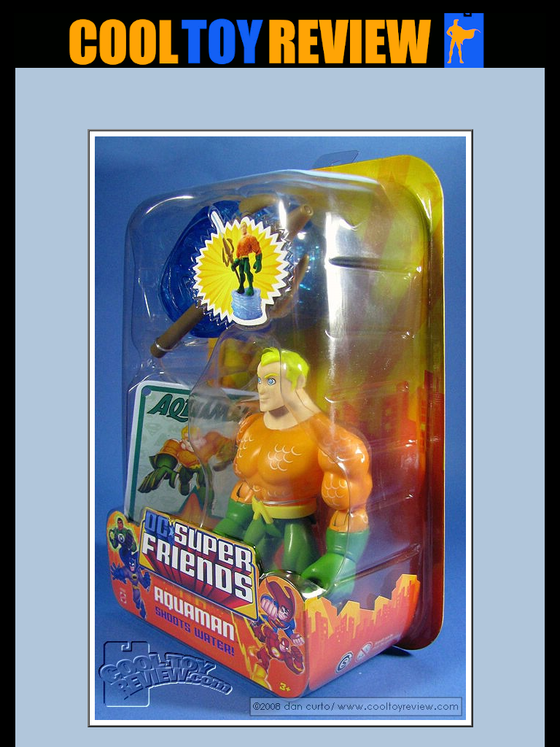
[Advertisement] (280, 103)
